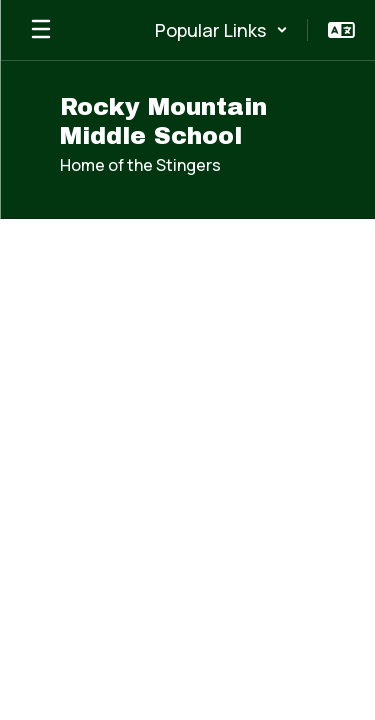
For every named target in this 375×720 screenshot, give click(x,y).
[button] (221, 30)
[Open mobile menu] (41, 30)
